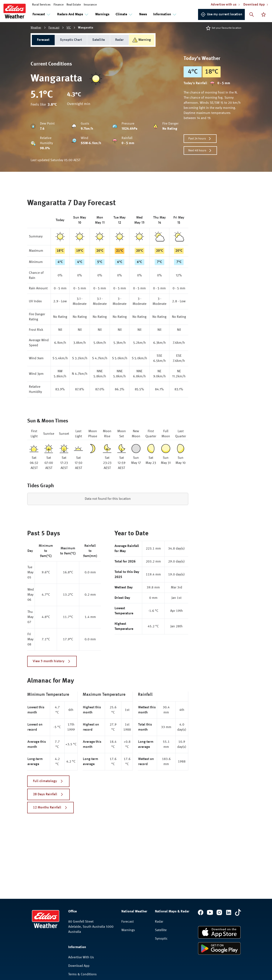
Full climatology (48, 781)
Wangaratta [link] (86, 28)
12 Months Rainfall (50, 808)
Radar (119, 40)
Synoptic (161, 939)
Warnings (102, 14)
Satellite (98, 40)
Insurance (90, 5)
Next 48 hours (200, 151)
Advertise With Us (81, 957)
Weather (36, 28)
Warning (142, 40)
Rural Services (41, 5)
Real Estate (74, 5)
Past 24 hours (200, 139)
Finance (59, 5)
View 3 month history (52, 661)
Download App (79, 966)
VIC (69, 28)
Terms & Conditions (82, 974)
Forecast (54, 28)
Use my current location (221, 14)
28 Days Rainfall (48, 794)
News (143, 14)
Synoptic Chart (71, 40)
